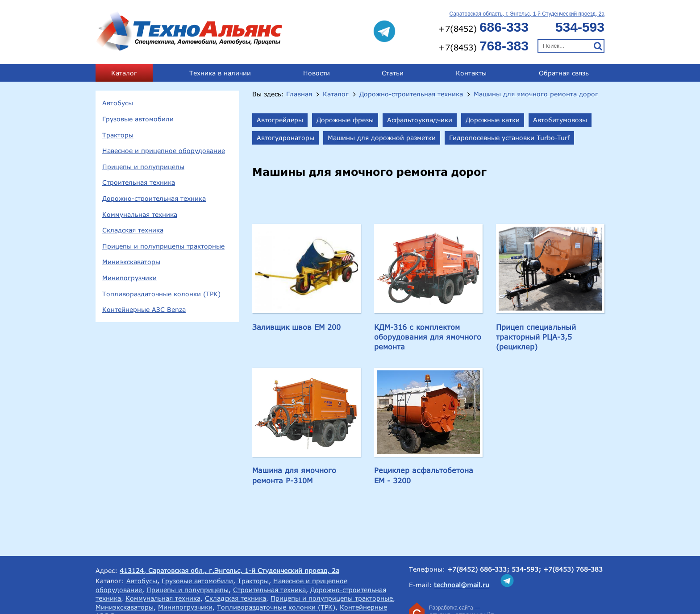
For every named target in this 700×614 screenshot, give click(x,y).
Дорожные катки (493, 120)
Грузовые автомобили (138, 119)
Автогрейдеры (280, 120)
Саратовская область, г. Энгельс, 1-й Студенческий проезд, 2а (527, 14)
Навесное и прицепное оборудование (164, 151)
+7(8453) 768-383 (573, 569)
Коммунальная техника (140, 214)
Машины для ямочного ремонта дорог (536, 94)
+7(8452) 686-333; (478, 569)
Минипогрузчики (129, 278)
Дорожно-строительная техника (154, 198)
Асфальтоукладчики (420, 120)
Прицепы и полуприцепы (143, 167)
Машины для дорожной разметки (382, 138)
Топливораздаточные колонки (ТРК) (161, 294)
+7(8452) (483, 27)
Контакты (471, 73)
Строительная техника (139, 182)
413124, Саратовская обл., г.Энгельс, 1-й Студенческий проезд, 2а (229, 570)
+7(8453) (483, 46)
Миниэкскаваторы (131, 262)
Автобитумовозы (560, 120)
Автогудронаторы (285, 138)
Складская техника (133, 230)
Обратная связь (564, 73)
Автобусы (118, 103)
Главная (299, 94)
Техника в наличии (220, 73)
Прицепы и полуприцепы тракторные (163, 246)
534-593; (526, 569)
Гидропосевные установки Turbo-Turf (509, 138)
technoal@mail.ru (462, 585)
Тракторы (118, 135)
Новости (317, 73)
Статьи (393, 73)
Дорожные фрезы (345, 120)
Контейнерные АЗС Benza (144, 309)
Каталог (124, 73)
